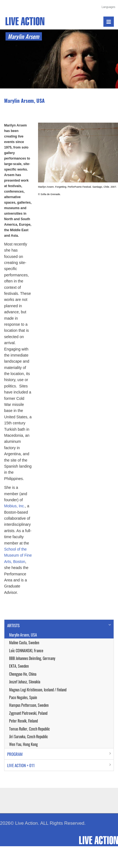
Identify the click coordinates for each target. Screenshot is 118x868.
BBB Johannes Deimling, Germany (32, 658)
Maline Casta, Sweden (24, 642)
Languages (109, 7)
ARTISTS (13, 625)
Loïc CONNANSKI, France (26, 650)
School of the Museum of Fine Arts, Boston (18, 555)
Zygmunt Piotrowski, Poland (28, 713)
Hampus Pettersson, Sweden (29, 705)
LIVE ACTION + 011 (21, 765)
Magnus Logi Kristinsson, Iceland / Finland (38, 690)
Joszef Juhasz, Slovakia (25, 682)
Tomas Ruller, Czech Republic (29, 729)
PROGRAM (15, 754)
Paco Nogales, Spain (23, 697)
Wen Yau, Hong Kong (23, 744)
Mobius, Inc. (14, 506)
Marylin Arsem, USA (23, 635)
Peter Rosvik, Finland (23, 721)
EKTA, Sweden (19, 666)
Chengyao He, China (23, 674)
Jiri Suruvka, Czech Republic (29, 736)
